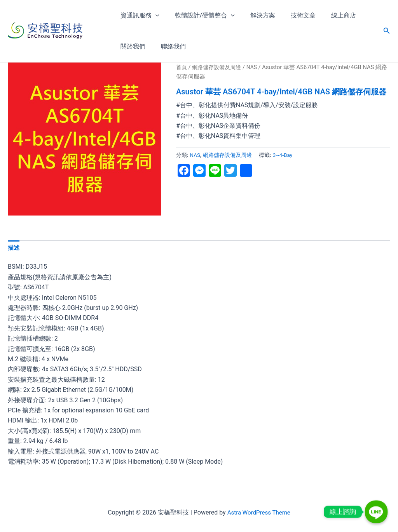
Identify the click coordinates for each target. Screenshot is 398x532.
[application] (154, 16)
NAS (256, 67)
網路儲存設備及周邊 (219, 67)
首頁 (182, 67)
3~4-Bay (284, 155)
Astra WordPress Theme (258, 512)
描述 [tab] (14, 248)
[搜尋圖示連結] (387, 31)
